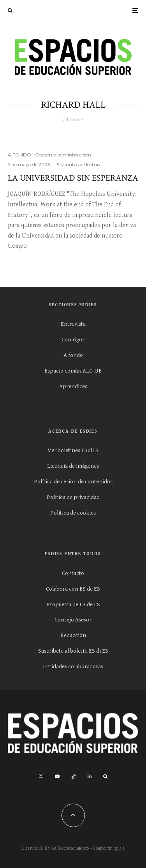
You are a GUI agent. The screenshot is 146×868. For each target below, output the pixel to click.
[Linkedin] (90, 776)
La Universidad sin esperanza (73, 178)
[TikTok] (74, 776)
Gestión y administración (63, 155)
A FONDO (19, 155)
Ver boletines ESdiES (73, 450)
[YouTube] (57, 776)
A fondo (73, 355)
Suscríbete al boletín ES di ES (73, 651)
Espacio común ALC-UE (73, 371)
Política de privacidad (73, 497)
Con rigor (73, 340)
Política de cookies (73, 513)
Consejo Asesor (73, 620)
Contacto (73, 573)
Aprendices (73, 386)
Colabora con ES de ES (73, 589)
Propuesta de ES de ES (73, 604)
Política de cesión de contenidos (73, 482)
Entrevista (73, 324)
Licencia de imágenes (73, 466)
